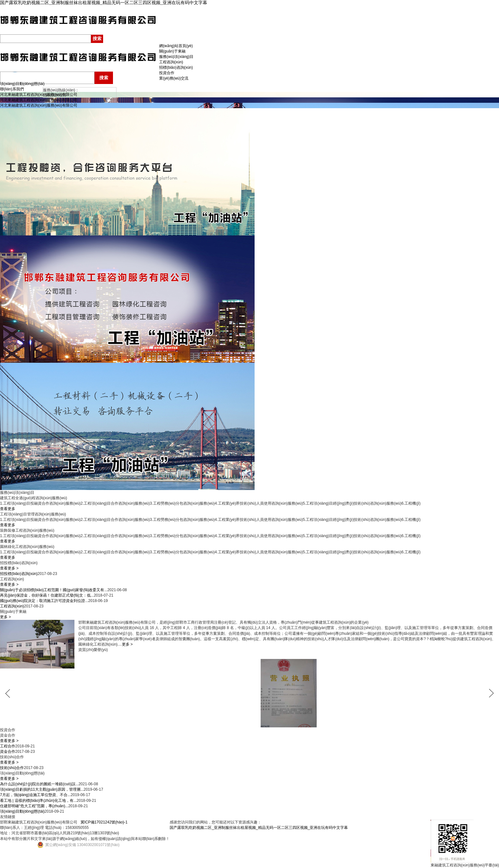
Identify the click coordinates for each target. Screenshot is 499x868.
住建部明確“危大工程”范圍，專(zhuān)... (34, 806)
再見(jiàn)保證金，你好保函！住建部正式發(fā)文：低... (47, 595)
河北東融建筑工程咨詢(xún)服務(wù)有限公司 (39, 94)
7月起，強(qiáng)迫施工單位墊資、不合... (35, 795)
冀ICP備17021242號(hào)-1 (104, 822)
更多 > (5, 617)
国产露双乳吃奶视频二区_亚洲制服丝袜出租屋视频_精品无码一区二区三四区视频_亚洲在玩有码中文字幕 (104, 3)
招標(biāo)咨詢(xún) (176, 67)
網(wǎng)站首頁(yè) (176, 46)
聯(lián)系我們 (12, 89)
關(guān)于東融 (172, 51)
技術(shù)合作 (12, 768)
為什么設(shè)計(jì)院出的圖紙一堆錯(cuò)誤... (39, 784)
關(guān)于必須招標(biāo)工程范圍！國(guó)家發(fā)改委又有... (54, 590)
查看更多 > (9, 568)
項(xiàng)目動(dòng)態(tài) (22, 84)
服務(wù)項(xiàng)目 (176, 57)
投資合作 (167, 73)
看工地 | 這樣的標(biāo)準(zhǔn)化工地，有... (38, 801)
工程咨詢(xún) (171, 62)
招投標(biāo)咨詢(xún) (19, 574)
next (488, 693)
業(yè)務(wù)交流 (174, 78)
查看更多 (8, 509)
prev (11, 693)
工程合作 (8, 746)
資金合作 (8, 752)
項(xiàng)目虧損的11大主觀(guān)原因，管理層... (42, 789)
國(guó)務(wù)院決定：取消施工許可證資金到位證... (44, 601)
